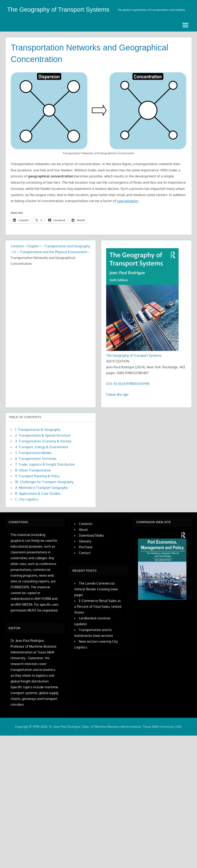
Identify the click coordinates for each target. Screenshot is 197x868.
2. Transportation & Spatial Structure (43, 447)
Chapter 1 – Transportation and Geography (58, 258)
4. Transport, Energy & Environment (42, 459)
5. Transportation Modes (33, 464)
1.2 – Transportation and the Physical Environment (50, 264)
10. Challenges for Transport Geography (44, 493)
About (83, 541)
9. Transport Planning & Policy (37, 488)
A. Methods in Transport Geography (41, 499)
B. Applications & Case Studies (38, 505)
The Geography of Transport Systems (134, 367)
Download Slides (91, 547)
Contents (17, 258)
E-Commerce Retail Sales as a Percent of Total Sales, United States (98, 618)
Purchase (86, 559)
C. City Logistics (27, 511)
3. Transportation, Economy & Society (43, 453)
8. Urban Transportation (33, 482)
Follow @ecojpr (117, 406)
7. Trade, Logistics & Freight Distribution (45, 476)
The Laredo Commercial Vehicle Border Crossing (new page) (96, 601)
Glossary (85, 553)
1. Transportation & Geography (38, 441)
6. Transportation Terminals (36, 470)
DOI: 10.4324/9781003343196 (128, 395)
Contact (85, 564)
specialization (128, 212)
